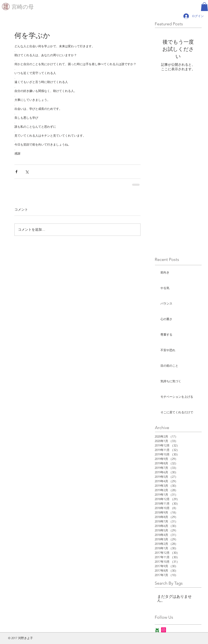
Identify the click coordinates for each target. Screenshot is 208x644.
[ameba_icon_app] (157, 630)
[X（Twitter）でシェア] (27, 172)
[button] (204, 7)
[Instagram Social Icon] (164, 630)
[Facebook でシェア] (16, 172)
